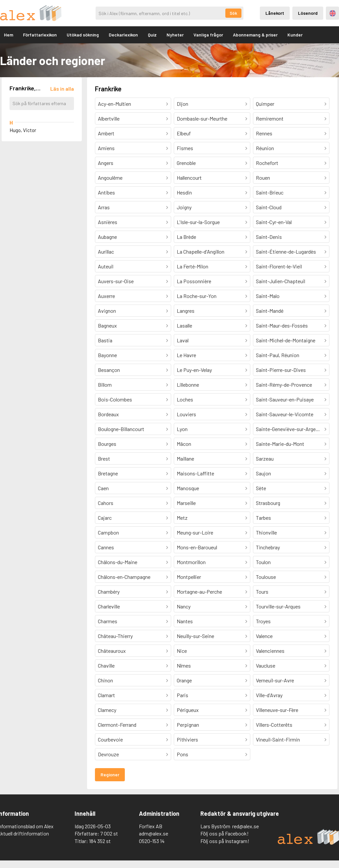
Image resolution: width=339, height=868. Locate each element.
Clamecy (107, 710)
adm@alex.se (154, 833)
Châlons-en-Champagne (124, 577)
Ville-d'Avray (269, 695)
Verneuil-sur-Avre (275, 680)
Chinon (105, 680)
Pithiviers (187, 739)
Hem (9, 35)
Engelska (333, 13)
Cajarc (105, 518)
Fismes (185, 148)
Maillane (185, 458)
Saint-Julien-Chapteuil (281, 281)
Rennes (264, 133)
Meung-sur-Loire (195, 532)
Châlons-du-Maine (118, 562)
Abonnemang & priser (255, 35)
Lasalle (184, 325)
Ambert (106, 133)
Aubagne (107, 237)
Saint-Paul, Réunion (278, 355)
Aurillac (106, 251)
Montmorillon (191, 562)
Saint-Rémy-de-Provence (284, 385)
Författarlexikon (40, 35)
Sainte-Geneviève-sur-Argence (290, 429)
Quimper (265, 104)
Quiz (152, 35)
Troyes (263, 621)
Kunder (295, 35)
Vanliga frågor (208, 35)
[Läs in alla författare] (62, 89)
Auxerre (106, 296)
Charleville (109, 606)
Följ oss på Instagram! (225, 841)
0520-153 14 (152, 841)
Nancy (184, 606)
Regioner (110, 775)
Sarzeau (265, 458)
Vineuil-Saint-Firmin (278, 739)
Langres (186, 311)
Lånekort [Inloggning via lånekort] (275, 13)
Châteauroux (112, 651)
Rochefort (267, 163)
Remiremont (270, 118)
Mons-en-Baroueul (197, 547)
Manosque (188, 488)
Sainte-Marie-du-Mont (280, 444)
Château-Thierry (115, 636)
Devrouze (108, 754)
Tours (262, 592)
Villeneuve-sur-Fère (277, 710)
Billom (105, 385)
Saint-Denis (269, 237)
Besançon (109, 370)
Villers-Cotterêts (274, 725)
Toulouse (266, 577)
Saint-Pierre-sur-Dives (281, 370)
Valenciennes (270, 651)
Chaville (106, 665)
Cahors (106, 503)
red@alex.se (246, 826)
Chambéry (109, 592)
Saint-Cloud (269, 207)
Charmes (108, 621)
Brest (104, 458)
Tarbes (263, 518)
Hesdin (184, 192)
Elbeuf (184, 133)
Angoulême (110, 178)
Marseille (186, 503)
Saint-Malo (268, 296)
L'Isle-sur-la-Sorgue (198, 222)
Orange (184, 680)
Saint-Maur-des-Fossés (282, 325)
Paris (182, 695)
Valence (264, 636)
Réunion (265, 148)
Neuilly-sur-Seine (195, 636)
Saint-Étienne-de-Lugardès (286, 251)
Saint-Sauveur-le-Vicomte (285, 414)
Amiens (106, 148)
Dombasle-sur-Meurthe (202, 118)
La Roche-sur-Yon (197, 296)
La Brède (186, 237)
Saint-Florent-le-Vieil (279, 266)
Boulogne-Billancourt (121, 429)
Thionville (266, 532)
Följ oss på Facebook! (225, 833)
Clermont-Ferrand (117, 725)
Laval (183, 340)
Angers (106, 163)
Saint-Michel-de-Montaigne (286, 340)
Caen (103, 488)
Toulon (263, 562)
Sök (233, 13)
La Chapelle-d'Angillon (201, 251)
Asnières (108, 222)
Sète (261, 488)
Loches (185, 399)
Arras (104, 207)
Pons (182, 754)
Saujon (263, 473)
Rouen (263, 178)
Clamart (106, 695)
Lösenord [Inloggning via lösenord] (308, 13)
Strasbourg (268, 503)
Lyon (182, 429)
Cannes (106, 547)
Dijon (182, 104)
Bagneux (107, 325)
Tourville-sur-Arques (278, 606)
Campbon (108, 532)
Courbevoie (110, 739)
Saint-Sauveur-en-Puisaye (285, 399)
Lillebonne (188, 385)
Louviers (186, 414)
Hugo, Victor (23, 130)
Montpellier (189, 577)
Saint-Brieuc (270, 192)
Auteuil (106, 266)
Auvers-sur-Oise (116, 281)
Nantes (185, 621)
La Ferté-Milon (192, 266)
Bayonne (107, 355)
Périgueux (188, 710)
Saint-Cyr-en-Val (274, 222)
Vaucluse (266, 665)
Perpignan (188, 725)
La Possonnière (194, 281)
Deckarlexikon (123, 35)
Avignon (107, 311)
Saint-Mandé (270, 311)
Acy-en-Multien (114, 104)
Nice (182, 651)
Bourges (107, 444)
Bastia (105, 340)
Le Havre (186, 355)
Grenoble (186, 163)
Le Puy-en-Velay (194, 370)
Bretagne (108, 473)
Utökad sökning (83, 35)
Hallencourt (189, 178)
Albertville (109, 118)
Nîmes (184, 665)
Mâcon (184, 444)
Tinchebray (268, 547)
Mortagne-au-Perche (199, 592)
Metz (182, 518)
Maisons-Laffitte (195, 473)
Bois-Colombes (115, 399)
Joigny (184, 207)
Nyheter (175, 35)
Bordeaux (108, 414)
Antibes (106, 192)
